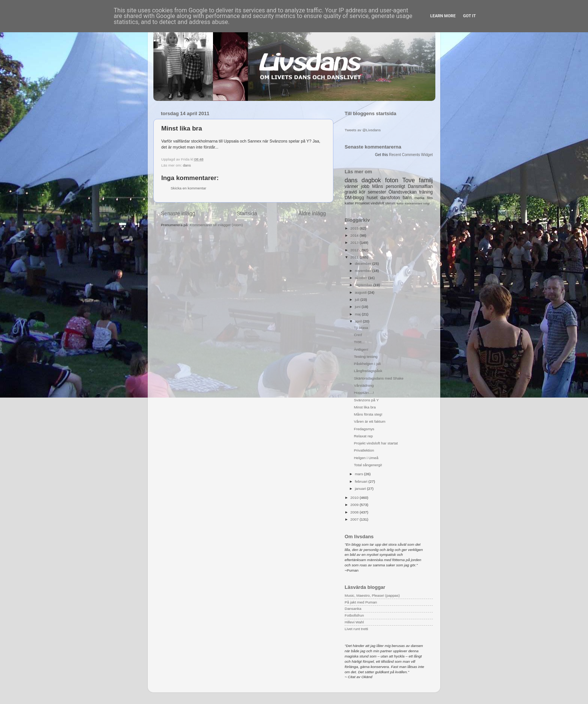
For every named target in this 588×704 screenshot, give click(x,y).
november (364, 271)
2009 (355, 505)
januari (361, 489)
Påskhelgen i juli (367, 364)
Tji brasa (361, 328)
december (364, 263)
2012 (355, 250)
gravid (351, 192)
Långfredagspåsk (368, 371)
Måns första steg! (368, 414)
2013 (355, 242)
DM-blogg (354, 198)
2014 (355, 235)
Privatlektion (364, 450)
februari (361, 481)
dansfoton (390, 198)
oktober (361, 278)
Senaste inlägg (178, 213)
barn (407, 198)
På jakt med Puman (361, 602)
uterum (390, 203)
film (430, 198)
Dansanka (353, 609)
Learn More (443, 16)
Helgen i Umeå (366, 458)
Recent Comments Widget (411, 155)
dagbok (371, 180)
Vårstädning (364, 385)
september (364, 285)
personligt (396, 186)
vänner (351, 186)
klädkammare (413, 203)
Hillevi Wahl (354, 622)
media (419, 198)
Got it (469, 16)
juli (358, 299)
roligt (427, 203)
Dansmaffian (420, 186)
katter (349, 203)
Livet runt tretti (356, 629)
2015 (355, 228)
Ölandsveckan (403, 192)
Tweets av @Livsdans (363, 130)
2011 (355, 257)
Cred (358, 335)
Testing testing (366, 357)
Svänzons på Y (366, 400)
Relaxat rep (364, 436)
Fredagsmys (364, 429)
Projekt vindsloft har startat (376, 443)
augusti (361, 292)
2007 (355, 519)
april (359, 321)
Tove (409, 180)
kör (362, 192)
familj (426, 180)
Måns (377, 186)
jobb (365, 186)
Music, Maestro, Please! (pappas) (372, 595)
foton (392, 180)
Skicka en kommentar (188, 188)
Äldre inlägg (312, 213)
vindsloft (377, 203)
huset (372, 198)
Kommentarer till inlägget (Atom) (216, 225)
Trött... (359, 342)
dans (187, 165)
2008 (355, 512)
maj (358, 314)
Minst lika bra (365, 407)
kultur (400, 203)
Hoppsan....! (364, 393)
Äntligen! (361, 349)
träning (426, 192)
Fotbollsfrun (354, 615)
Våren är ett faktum (370, 421)
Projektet (362, 203)
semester (377, 192)
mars (359, 474)
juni (358, 307)
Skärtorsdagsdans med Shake (379, 378)
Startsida (247, 213)
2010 (355, 498)
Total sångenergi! (368, 465)
